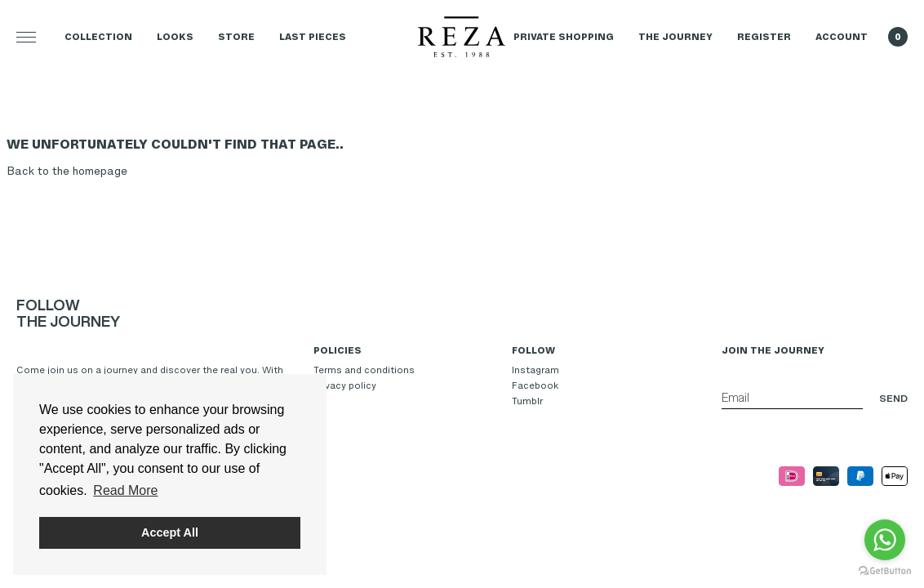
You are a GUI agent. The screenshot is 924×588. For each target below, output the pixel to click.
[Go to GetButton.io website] (885, 571)
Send (893, 398)
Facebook (535, 385)
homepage (100, 171)
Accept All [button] (170, 532)
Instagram (535, 370)
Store (236, 37)
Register (764, 37)
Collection (98, 37)
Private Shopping (564, 37)
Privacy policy (345, 385)
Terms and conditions (364, 370)
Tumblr (527, 401)
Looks (175, 37)
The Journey (675, 37)
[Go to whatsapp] (885, 540)
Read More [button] (125, 490)
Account (842, 37)
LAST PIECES (313, 37)
